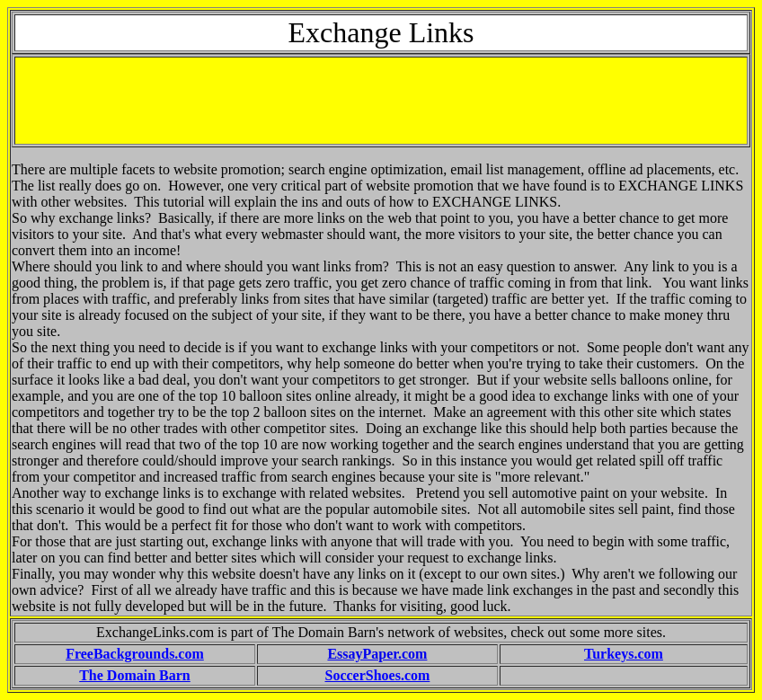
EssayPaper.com (377, 654)
